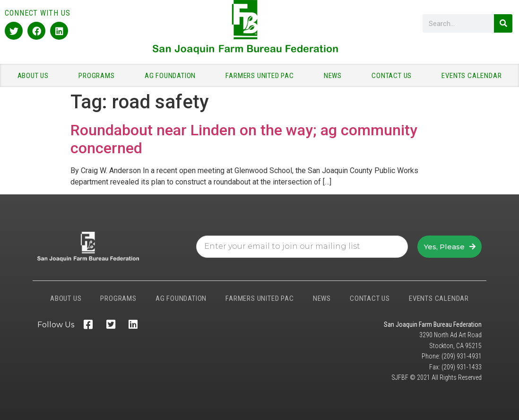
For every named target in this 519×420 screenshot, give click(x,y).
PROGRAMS (99, 76)
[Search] (503, 23)
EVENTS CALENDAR (471, 76)
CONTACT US (394, 76)
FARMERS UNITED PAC (262, 76)
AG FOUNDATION (173, 76)
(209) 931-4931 (462, 356)
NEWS (335, 76)
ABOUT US (35, 76)
